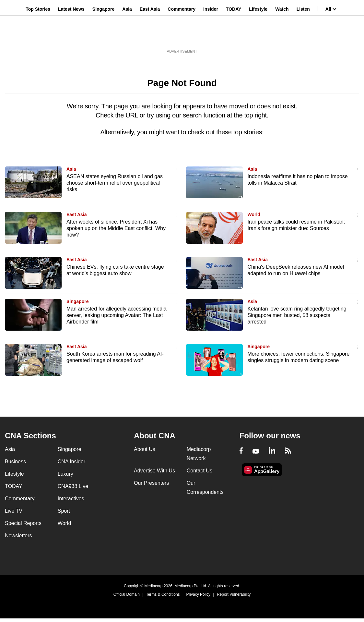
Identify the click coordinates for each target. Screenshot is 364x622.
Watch (282, 37)
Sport (64, 511)
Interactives (71, 499)
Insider (211, 37)
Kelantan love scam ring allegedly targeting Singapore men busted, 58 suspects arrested (297, 315)
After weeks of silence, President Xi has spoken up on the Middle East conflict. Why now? (116, 228)
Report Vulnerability (234, 594)
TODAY (234, 37)
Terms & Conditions (163, 594)
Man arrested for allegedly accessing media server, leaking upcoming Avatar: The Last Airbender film (117, 315)
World (254, 214)
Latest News (71, 37)
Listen (303, 37)
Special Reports (23, 523)
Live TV (14, 511)
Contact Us (200, 471)
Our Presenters (151, 483)
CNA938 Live (73, 486)
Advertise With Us (154, 471)
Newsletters (18, 536)
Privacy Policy (198, 594)
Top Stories (38, 37)
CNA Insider (71, 462)
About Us (145, 449)
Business (15, 462)
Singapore (103, 37)
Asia (127, 37)
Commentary (182, 37)
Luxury (65, 474)
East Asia (150, 37)
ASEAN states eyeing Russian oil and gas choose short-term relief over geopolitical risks (115, 183)
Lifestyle (258, 37)
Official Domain (127, 594)
